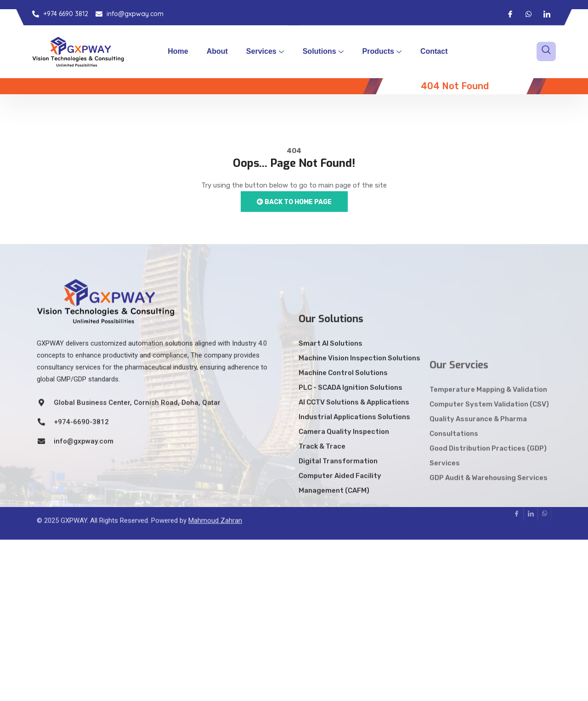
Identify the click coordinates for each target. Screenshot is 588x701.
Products (382, 51)
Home (178, 51)
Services (265, 51)
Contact (434, 51)
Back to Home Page (294, 202)
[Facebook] (510, 14)
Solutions (323, 51)
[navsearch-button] (546, 51)
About (217, 51)
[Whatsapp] (528, 14)
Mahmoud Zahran (215, 510)
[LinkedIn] (547, 14)
